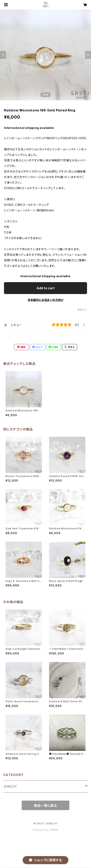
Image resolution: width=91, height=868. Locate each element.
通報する (82, 310)
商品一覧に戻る (45, 806)
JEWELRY (10, 786)
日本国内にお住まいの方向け (45, 300)
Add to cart (46, 288)
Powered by (45, 830)
